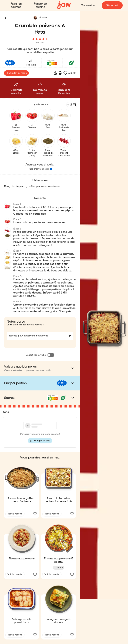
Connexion (88, 5)
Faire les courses (16, 5)
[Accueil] (64, 5)
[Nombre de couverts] (71, 105)
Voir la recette (15, 514)
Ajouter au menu (16, 74)
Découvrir (112, 5)
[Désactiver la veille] (51, 356)
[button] (7, 18)
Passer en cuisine (40, 5)
